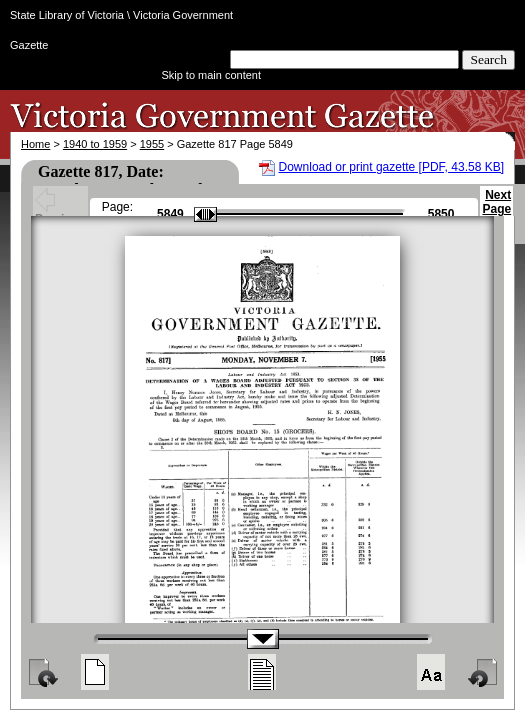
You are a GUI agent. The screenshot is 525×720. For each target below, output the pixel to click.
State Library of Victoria (67, 15)
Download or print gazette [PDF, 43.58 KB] (391, 167)
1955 (152, 144)
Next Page (496, 211)
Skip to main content (211, 75)
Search (488, 59)
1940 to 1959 (95, 144)
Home (35, 144)
